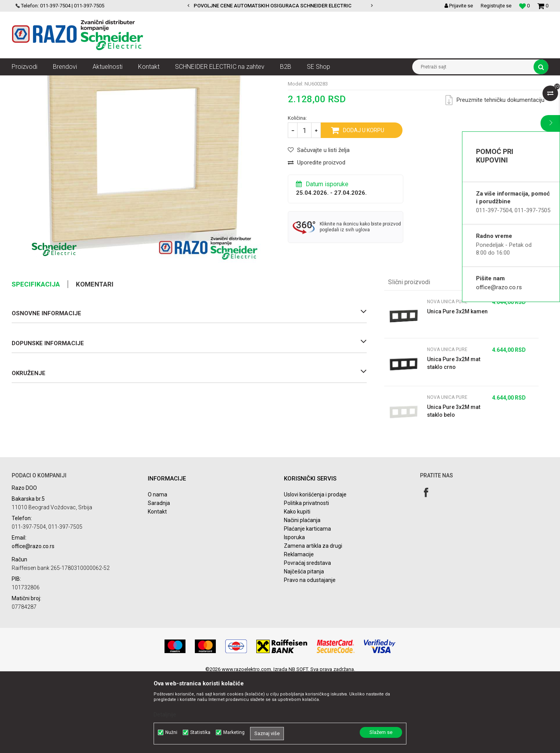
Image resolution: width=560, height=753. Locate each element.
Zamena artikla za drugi (313, 621)
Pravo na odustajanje (310, 655)
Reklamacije (299, 630)
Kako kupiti (297, 587)
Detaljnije (165, 715)
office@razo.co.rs (499, 287)
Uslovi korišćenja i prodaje (315, 570)
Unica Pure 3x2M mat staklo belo (454, 486)
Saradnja (159, 578)
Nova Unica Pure (196, 81)
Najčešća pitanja (304, 647)
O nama (157, 570)
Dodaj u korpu (364, 206)
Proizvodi (55, 81)
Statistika (200, 732)
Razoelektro (25, 81)
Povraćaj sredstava (307, 638)
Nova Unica (85, 81)
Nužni (171, 732)
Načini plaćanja (302, 596)
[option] (280, 6)
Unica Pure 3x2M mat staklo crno (454, 439)
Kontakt (157, 587)
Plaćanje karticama (307, 604)
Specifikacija (36, 360)
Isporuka (294, 613)
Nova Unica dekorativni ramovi (138, 81)
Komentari (95, 360)
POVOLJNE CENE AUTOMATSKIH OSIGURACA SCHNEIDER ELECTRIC (280, 6)
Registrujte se (496, 6)
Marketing (234, 732)
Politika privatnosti (306, 578)
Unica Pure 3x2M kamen (457, 387)
